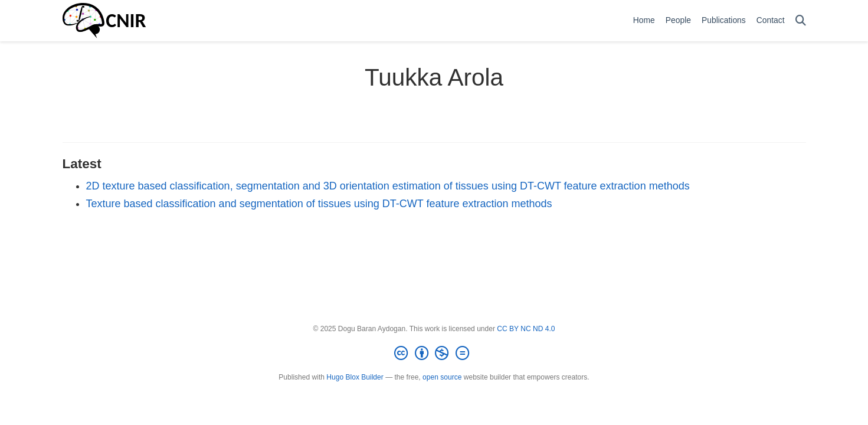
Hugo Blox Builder (355, 377)
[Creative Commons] (434, 354)
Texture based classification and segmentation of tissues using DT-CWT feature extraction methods (319, 204)
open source (442, 377)
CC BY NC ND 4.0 (526, 329)
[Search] (801, 21)
